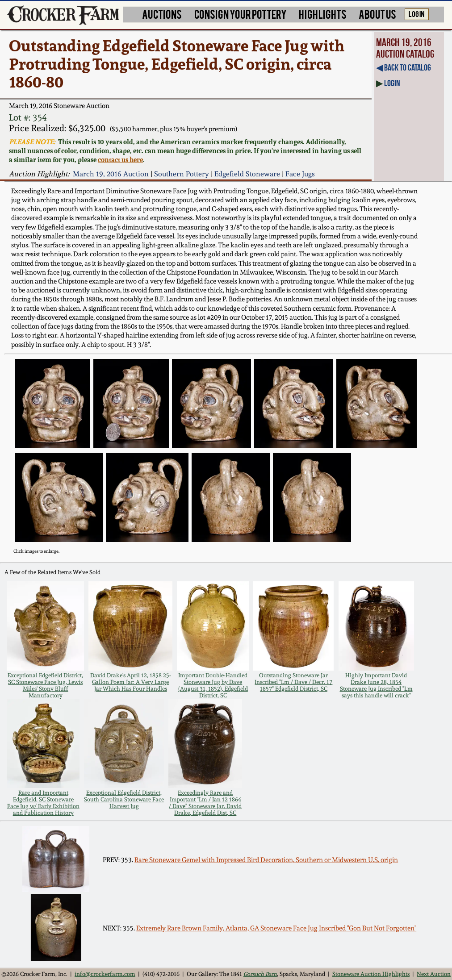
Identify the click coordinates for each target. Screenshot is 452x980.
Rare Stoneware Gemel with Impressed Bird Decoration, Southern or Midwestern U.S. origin (266, 860)
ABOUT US (377, 14)
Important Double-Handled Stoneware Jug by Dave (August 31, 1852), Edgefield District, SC (213, 685)
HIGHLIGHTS (323, 14)
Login (392, 83)
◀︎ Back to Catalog (404, 67)
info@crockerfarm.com (105, 974)
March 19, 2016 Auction (111, 174)
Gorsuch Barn (260, 974)
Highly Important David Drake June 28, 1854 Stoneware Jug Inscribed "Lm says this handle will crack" (376, 685)
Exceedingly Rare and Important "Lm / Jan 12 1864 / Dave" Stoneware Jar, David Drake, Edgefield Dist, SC (205, 803)
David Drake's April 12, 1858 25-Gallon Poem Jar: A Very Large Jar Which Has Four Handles (131, 682)
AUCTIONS (162, 14)
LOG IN (416, 13)
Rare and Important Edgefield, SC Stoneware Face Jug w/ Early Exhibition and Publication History (43, 803)
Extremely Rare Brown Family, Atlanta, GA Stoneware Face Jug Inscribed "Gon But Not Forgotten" (276, 928)
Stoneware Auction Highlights (371, 974)
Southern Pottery (182, 174)
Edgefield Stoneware (247, 174)
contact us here (120, 159)
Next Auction (434, 974)
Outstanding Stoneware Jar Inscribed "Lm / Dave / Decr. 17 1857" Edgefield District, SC (293, 682)
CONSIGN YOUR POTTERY (241, 14)
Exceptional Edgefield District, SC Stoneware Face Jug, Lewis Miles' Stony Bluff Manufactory (45, 685)
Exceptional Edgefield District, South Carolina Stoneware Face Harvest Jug (124, 799)
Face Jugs (300, 174)
